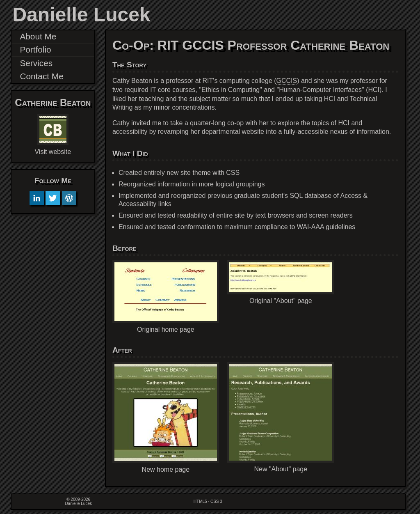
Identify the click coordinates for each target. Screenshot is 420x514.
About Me (38, 36)
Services (36, 63)
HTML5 (200, 501)
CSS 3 (216, 501)
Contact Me (41, 76)
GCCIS (287, 81)
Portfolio (35, 49)
